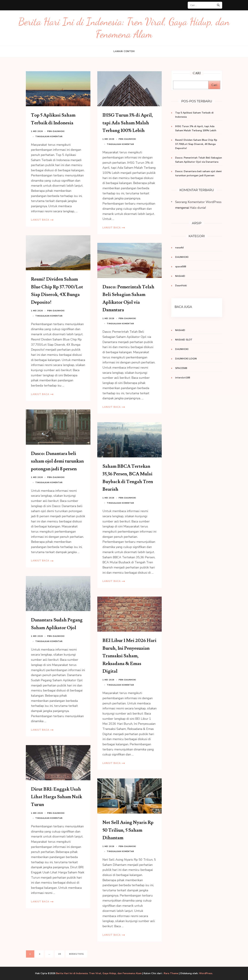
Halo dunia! (198, 208)
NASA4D (180, 276)
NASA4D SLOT (184, 340)
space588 (181, 267)
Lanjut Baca (40, 220)
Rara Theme (171, 973)
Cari (214, 85)
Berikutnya (76, 954)
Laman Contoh (124, 51)
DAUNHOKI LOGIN (186, 359)
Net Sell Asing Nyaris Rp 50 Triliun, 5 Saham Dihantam (128, 830)
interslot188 (183, 378)
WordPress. (206, 973)
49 (61, 954)
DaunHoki (181, 286)
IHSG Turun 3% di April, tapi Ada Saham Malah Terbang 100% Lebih (128, 123)
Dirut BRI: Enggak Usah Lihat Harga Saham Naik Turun (56, 797)
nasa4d (179, 248)
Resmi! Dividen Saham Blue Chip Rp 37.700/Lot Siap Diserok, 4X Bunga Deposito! (196, 144)
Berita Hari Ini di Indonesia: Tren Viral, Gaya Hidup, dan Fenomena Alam (99, 973)
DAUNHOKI (182, 257)
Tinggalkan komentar (49, 137)
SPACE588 (181, 368)
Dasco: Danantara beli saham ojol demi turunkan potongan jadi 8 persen (57, 461)
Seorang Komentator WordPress (198, 202)
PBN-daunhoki (56, 131)
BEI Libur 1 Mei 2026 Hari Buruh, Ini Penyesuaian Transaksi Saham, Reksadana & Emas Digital (129, 656)
